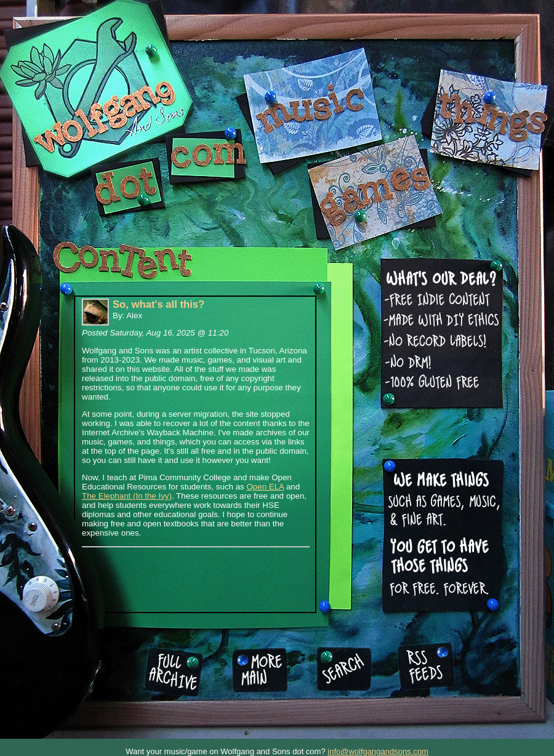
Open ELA (265, 487)
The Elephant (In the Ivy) (127, 496)
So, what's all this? (159, 304)
